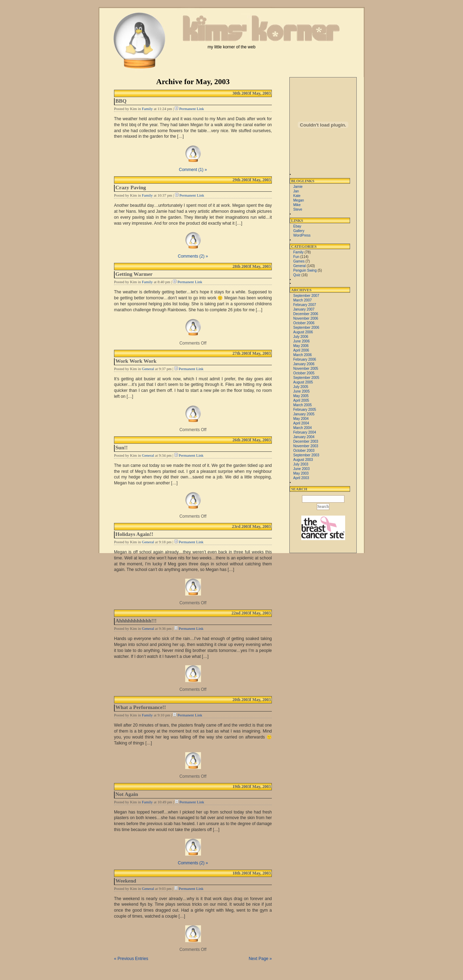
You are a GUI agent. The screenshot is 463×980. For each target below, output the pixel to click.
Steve (298, 209)
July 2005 (301, 387)
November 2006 (306, 318)
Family (147, 109)
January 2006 (304, 364)
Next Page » (260, 959)
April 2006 (301, 350)
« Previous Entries (131, 959)
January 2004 (304, 437)
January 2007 (304, 309)
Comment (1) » (193, 170)
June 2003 (301, 469)
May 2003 (301, 473)
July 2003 (301, 464)
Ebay (297, 226)
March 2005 (303, 405)
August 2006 (303, 332)
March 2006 (303, 355)
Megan (299, 200)
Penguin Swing (305, 270)
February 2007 (305, 305)
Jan (296, 191)
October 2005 (304, 373)
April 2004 (301, 423)
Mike (297, 205)
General (148, 369)
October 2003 (304, 451)
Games (299, 261)
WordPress (302, 235)
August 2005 (303, 382)
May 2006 (301, 346)
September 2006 (306, 328)
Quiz (297, 275)
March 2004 (303, 428)
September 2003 (306, 455)
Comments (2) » (193, 256)
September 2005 (306, 378)
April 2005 (301, 400)
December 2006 (306, 314)
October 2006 (304, 323)
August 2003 (303, 460)
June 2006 (301, 341)
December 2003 (306, 441)
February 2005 (305, 410)
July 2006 (301, 337)
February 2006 (305, 359)
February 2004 (305, 432)
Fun (296, 257)
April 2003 (301, 478)
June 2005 (301, 391)
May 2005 (301, 396)
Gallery (299, 231)
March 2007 (303, 300)
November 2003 (306, 446)
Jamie (298, 187)
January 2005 (304, 414)
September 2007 (306, 296)
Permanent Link (192, 109)
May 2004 (301, 419)
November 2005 (306, 369)
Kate (297, 196)
